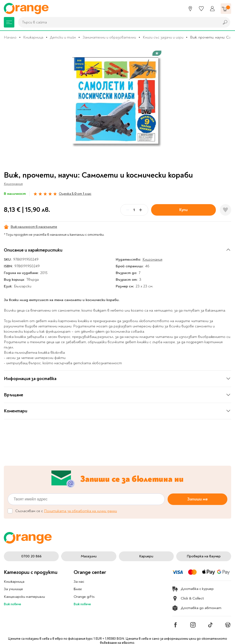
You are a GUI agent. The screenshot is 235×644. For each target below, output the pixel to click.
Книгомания (13, 184)
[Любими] (201, 9)
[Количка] (226, 9)
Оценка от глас (75, 194)
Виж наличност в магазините (30, 227)
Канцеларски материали (24, 597)
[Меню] (9, 22)
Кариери (146, 556)
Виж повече (12, 604)
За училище (13, 589)
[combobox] (118, 22)
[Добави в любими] (225, 210)
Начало (10, 37)
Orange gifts (84, 597)
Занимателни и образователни (109, 37)
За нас (79, 582)
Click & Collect (188, 599)
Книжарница (33, 37)
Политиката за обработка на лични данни (80, 511)
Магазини (89, 556)
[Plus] (141, 210)
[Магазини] (190, 9)
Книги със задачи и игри (163, 37)
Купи (183, 210)
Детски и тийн (63, 37)
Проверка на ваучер (204, 556)
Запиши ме (197, 499)
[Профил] (212, 9)
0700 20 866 (31, 556)
